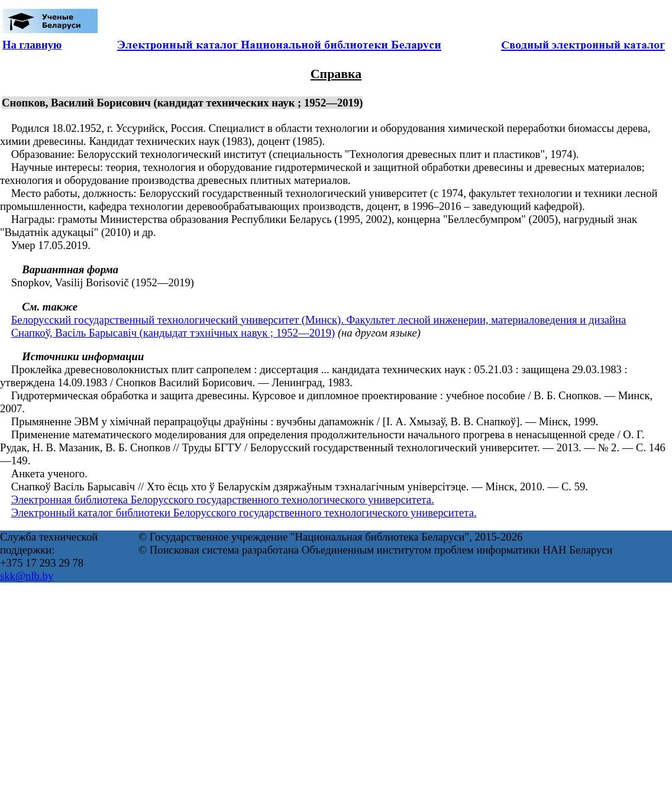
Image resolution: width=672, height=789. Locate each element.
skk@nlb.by (27, 576)
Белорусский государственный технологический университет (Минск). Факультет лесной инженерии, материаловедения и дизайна (319, 320)
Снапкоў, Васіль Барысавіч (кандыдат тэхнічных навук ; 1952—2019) (173, 333)
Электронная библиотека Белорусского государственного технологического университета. (223, 499)
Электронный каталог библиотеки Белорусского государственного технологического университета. (244, 512)
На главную (32, 45)
